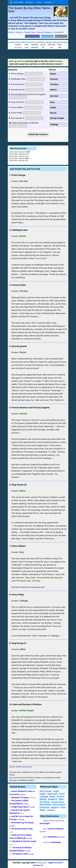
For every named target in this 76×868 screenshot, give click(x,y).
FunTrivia (52, 842)
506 (60, 47)
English (43, 794)
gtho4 (47, 772)
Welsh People (45, 804)
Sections (29, 2)
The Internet (45, 802)
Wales (61, 799)
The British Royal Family (22, 829)
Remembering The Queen (23, 822)
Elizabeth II (53, 799)
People (56, 791)
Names (52, 796)
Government (52, 794)
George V (51, 810)
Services (48, 2)
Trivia (39, 2)
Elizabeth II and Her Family (24, 841)
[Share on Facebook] (34, 36)
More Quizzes (54, 837)
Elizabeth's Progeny (20, 797)
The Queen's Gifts (20, 854)
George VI (55, 807)
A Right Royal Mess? (20, 807)
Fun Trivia (16, 2)
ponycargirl (18, 47)
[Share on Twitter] (48, 36)
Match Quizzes (46, 791)
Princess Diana (58, 802)
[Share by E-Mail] (61, 36)
